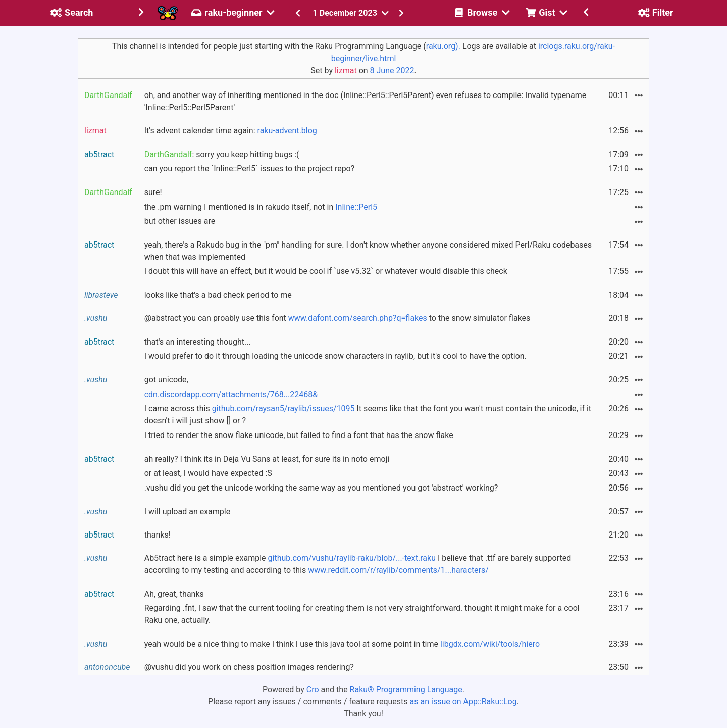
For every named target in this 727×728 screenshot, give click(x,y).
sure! (153, 192)
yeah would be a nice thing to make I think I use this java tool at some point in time (342, 644)
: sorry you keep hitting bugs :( (222, 154)
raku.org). (443, 46)
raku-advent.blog (287, 131)
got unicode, (166, 380)
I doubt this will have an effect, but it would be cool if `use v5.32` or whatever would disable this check (326, 271)
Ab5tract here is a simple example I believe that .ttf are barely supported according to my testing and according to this (358, 564)
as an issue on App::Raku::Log (463, 701)
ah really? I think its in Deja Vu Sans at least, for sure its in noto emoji (267, 459)
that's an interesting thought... (198, 342)
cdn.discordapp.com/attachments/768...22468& (231, 394)
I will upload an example (188, 512)
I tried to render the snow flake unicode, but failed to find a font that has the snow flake (299, 435)
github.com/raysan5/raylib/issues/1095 (283, 408)
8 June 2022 (392, 70)
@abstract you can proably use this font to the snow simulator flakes (337, 318)
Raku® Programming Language (406, 689)
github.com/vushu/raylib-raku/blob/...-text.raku (352, 558)
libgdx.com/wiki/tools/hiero (490, 644)
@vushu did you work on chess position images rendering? (249, 667)
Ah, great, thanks (174, 594)
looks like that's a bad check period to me (218, 295)
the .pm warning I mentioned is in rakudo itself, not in (261, 207)
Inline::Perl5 (356, 207)
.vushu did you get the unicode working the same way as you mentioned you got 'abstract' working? (321, 488)
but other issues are (180, 221)
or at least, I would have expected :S (208, 473)
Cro (313, 689)
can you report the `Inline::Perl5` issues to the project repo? (250, 168)
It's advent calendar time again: (231, 131)
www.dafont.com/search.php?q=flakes (358, 318)
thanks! (158, 535)
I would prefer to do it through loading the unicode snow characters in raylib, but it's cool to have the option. (335, 356)
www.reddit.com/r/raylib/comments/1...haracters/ (398, 570)
